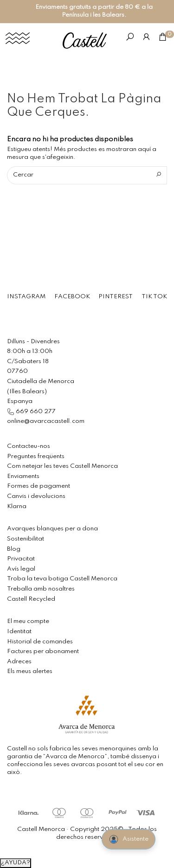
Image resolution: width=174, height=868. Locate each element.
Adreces (19, 662)
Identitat (19, 632)
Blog (14, 549)
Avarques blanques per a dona (52, 529)
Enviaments (23, 476)
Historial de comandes (40, 642)
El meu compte (28, 621)
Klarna (17, 506)
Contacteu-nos (29, 446)
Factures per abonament (43, 651)
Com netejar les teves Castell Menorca (62, 466)
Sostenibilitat (26, 539)
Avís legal (21, 569)
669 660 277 (35, 412)
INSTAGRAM (26, 297)
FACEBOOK (72, 297)
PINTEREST (116, 297)
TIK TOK (154, 297)
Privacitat (21, 559)
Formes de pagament (39, 486)
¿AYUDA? (16, 863)
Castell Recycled (31, 599)
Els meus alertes (30, 671)
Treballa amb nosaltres (41, 589)
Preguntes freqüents (36, 456)
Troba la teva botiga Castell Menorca (62, 579)
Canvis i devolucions (36, 496)
